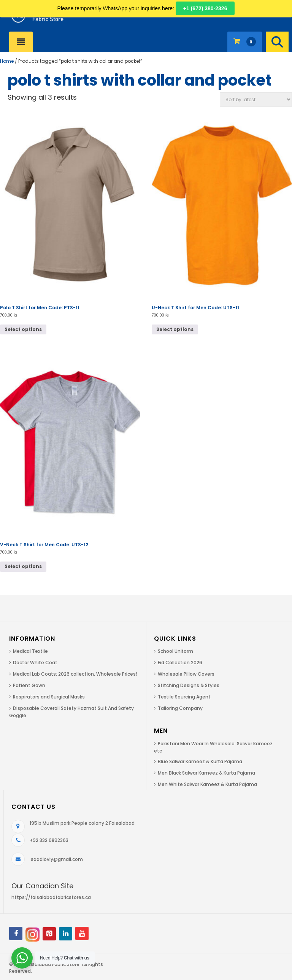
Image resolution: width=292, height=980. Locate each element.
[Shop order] (256, 99)
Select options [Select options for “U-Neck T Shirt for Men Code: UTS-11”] (175, 329)
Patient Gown (29, 685)
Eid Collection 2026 (180, 663)
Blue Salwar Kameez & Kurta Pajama (200, 761)
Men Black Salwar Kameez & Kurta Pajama (206, 773)
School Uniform (175, 651)
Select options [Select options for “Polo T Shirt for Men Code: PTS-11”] (23, 329)
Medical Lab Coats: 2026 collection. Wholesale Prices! (75, 674)
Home (7, 61)
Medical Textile (30, 651)
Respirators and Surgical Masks (49, 697)
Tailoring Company (180, 708)
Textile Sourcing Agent (184, 697)
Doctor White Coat (35, 663)
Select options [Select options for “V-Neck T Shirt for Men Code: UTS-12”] (23, 566)
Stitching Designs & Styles (189, 685)
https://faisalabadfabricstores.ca (51, 897)
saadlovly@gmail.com (57, 859)
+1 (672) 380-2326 (205, 8)
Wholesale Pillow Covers (186, 674)
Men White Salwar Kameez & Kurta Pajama (207, 784)
